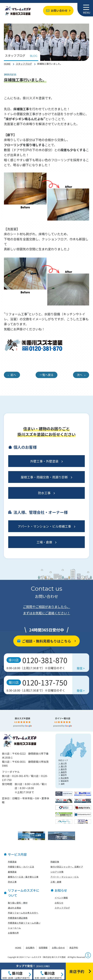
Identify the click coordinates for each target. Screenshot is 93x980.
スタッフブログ (24, 64)
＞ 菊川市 (62, 766)
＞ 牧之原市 (63, 778)
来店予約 (74, 948)
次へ (80, 375)
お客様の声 (13, 933)
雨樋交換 (55, 862)
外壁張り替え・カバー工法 (21, 867)
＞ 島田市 (62, 772)
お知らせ (59, 903)
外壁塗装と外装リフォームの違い (24, 923)
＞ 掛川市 (62, 763)
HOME (7, 64)
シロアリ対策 (57, 872)
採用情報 (43, 948)
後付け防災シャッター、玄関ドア (67, 867)
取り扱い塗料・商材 (18, 903)
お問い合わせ (59, 11)
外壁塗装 (12, 862)
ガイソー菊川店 (63, 718)
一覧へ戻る (47, 375)
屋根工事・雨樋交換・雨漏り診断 (44, 477)
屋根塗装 (12, 872)
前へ (13, 375)
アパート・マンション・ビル (65, 877)
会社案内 (30, 948)
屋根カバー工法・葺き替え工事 (23, 877)
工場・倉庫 (44, 542)
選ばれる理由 (14, 908)
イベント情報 (61, 898)
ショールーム (14, 928)
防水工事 (44, 493)
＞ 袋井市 (62, 769)
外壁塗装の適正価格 (18, 918)
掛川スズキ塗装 (23, 718)
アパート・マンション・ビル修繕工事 (44, 526)
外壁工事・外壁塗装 (44, 461)
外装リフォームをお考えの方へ (23, 913)
